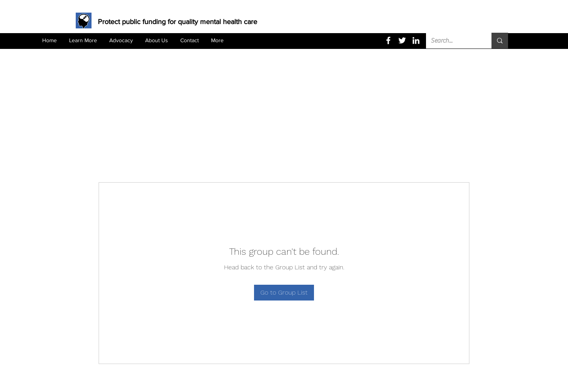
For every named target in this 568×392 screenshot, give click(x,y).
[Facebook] (388, 40)
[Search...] (453, 41)
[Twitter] (402, 40)
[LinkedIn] (416, 40)
